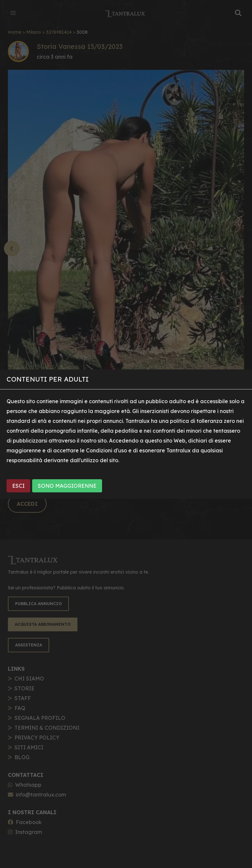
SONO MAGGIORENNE (67, 486)
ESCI (18, 486)
